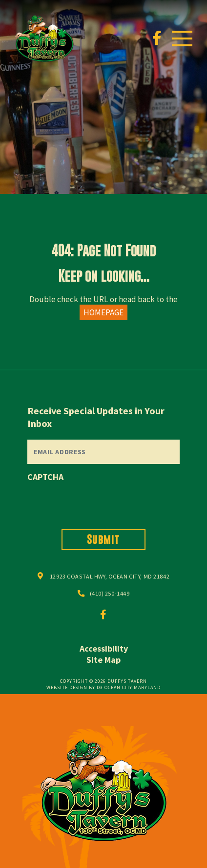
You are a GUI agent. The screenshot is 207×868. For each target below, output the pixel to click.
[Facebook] (157, 39)
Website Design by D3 (75, 687)
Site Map (103, 660)
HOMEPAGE (103, 312)
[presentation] (102, 503)
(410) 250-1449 (110, 593)
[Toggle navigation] (182, 39)
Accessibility (104, 648)
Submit (103, 539)
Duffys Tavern (127, 681)
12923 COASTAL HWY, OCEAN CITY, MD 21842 (110, 576)
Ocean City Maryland (133, 687)
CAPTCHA (45, 477)
